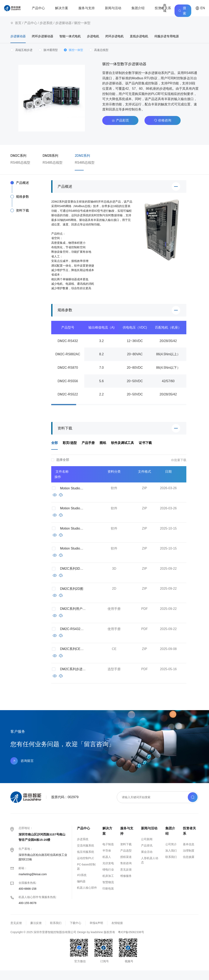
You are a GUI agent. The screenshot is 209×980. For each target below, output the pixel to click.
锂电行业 (108, 879)
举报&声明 (96, 933)
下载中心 (76, 933)
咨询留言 (22, 770)
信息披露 (189, 866)
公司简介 (171, 854)
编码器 (81, 891)
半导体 (107, 860)
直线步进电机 (160, 36)
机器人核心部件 (87, 897)
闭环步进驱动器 (47, 36)
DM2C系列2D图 (72, 598)
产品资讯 (147, 855)
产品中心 (38, 8)
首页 (18, 23)
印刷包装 (108, 898)
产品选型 (126, 860)
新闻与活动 (113, 8)
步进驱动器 (63, 23)
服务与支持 (87, 8)
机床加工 (108, 885)
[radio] (21, 60)
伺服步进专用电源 (23, 46)
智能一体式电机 (79, 36)
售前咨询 (126, 873)
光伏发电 (108, 873)
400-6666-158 (27, 898)
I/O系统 (82, 884)
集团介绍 (138, 8)
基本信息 (189, 854)
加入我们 (171, 860)
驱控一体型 (82, 23)
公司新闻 (147, 849)
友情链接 (117, 933)
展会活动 (147, 861)
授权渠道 (126, 866)
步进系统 (46, 23)
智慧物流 (108, 892)
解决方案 (62, 8)
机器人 (107, 866)
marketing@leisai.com (33, 884)
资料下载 (126, 854)
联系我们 (171, 866)
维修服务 (126, 885)
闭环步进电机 (131, 36)
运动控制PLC (85, 867)
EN (200, 8)
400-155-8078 (27, 913)
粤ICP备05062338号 (131, 942)
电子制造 (108, 854)
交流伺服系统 (86, 855)
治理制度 (189, 860)
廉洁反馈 (36, 933)
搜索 (182, 11)
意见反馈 (126, 879)
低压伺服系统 (86, 861)
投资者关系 (163, 8)
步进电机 (106, 36)
